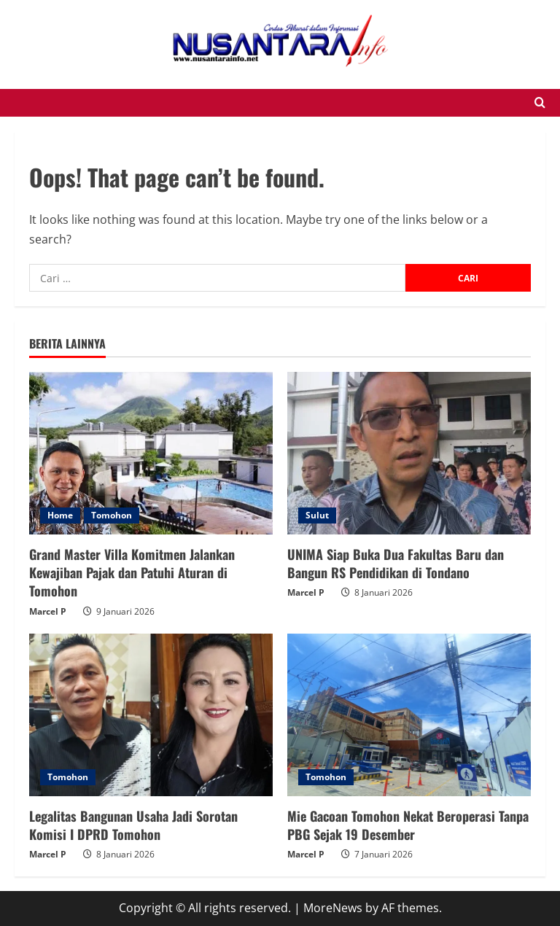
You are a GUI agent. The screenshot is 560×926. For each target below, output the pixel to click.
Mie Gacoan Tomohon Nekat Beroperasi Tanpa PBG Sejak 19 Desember (408, 825)
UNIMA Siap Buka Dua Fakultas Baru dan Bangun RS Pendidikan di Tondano (396, 563)
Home (60, 515)
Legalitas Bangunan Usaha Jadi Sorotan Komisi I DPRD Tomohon (133, 825)
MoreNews (333, 908)
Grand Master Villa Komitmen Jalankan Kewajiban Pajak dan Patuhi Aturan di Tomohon (132, 572)
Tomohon (112, 515)
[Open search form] (540, 103)
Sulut (317, 515)
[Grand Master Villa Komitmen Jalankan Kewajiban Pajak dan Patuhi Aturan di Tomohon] (151, 453)
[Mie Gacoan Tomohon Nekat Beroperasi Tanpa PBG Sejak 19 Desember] (409, 715)
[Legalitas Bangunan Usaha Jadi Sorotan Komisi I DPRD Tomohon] (151, 715)
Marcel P (48, 611)
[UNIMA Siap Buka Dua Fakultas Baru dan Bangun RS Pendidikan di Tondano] (409, 453)
